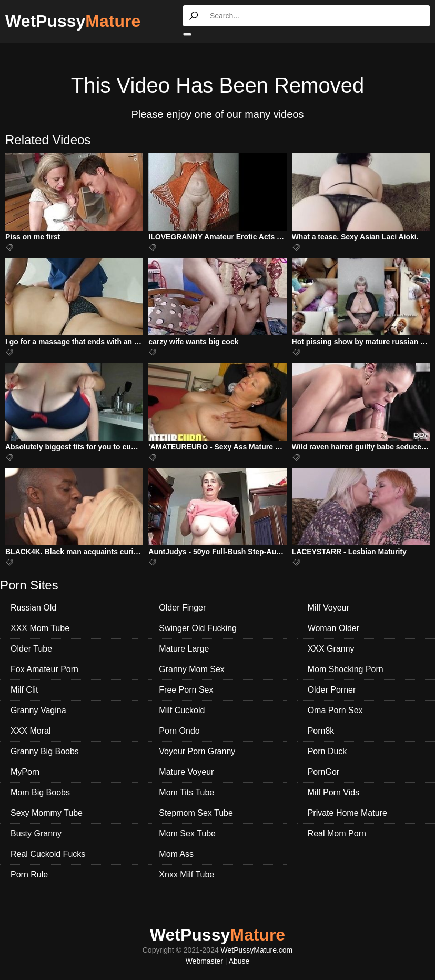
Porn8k (321, 731)
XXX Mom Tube (40, 628)
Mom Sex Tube (187, 833)
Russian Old (33, 608)
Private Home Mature (347, 813)
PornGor (323, 772)
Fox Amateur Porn (44, 669)
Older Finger (182, 608)
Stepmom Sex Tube (196, 813)
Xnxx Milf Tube (186, 874)
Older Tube (31, 649)
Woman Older (333, 628)
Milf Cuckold (182, 710)
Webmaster (204, 961)
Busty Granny (36, 833)
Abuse (239, 961)
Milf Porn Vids (333, 792)
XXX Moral (31, 731)
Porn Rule (29, 874)
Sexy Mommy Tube (47, 813)
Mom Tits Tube (186, 792)
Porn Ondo (179, 731)
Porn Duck (327, 751)
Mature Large (184, 649)
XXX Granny (331, 649)
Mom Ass (176, 854)
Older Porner (332, 690)
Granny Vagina (38, 710)
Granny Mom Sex (191, 669)
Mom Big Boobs (40, 792)
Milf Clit (24, 690)
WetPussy (73, 21)
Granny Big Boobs (45, 751)
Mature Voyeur (186, 772)
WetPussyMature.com (257, 950)
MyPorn (25, 772)
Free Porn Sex (186, 690)
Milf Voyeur (328, 608)
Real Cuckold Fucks (48, 854)
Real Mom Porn (337, 833)
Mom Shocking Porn (346, 669)
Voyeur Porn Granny (197, 751)
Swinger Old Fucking (198, 628)
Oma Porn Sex (335, 710)
